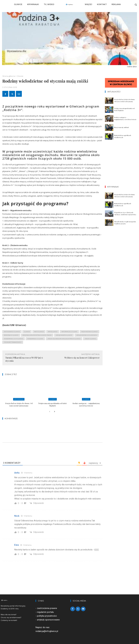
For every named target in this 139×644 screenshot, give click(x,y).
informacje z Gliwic (69, 332)
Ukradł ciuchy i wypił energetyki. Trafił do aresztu (125, 223)
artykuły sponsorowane (48, 620)
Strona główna (9, 76)
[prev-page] (50, 412)
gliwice (27, 332)
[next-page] (54, 412)
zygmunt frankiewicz (13, 342)
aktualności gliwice (12, 332)
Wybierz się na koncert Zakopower (82, 358)
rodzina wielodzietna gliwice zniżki (37, 335)
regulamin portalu (45, 612)
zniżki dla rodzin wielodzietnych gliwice (64, 339)
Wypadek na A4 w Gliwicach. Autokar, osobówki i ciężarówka (125, 213)
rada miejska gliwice (89, 332)
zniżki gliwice (90, 339)
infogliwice (53, 332)
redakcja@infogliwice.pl (47, 631)
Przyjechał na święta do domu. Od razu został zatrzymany (19, 404)
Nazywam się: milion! (122, 127)
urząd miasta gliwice (64, 335)
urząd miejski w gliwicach (87, 335)
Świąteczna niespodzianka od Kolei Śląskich (52, 404)
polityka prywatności (47, 616)
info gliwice (39, 332)
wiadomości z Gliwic (35, 339)
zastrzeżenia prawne (47, 608)
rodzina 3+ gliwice (11, 335)
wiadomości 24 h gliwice (14, 339)
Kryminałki (19, 399)
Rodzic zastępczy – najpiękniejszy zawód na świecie (86, 404)
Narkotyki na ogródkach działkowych (123, 136)
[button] (136, 4)
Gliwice (20, 76)
